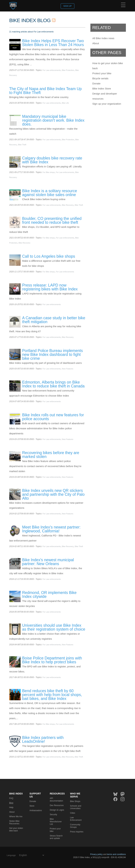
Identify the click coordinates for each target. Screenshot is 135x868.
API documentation (57, 800)
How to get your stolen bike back (108, 66)
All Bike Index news (103, 38)
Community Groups (75, 826)
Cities (73, 813)
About (96, 43)
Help (11, 807)
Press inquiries (77, 832)
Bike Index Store (102, 89)
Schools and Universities (76, 807)
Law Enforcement (76, 819)
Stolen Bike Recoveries (14, 822)
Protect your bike (102, 73)
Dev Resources (57, 805)
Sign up (67, 6)
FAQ (11, 798)
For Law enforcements (52, 70)
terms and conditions (116, 854)
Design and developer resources (105, 96)
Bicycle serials (100, 78)
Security (53, 815)
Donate (96, 83)
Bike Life (65, 103)
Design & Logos (57, 810)
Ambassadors (36, 810)
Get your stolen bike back (16, 829)
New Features (67, 369)
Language (11, 855)
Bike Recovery (68, 205)
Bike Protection (68, 70)
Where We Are (16, 817)
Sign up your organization (107, 104)
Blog (11, 803)
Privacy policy (96, 854)
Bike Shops (75, 801)
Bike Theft (22, 145)
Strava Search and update (56, 837)
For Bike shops (49, 172)
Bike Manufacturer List (56, 822)
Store (32, 806)
